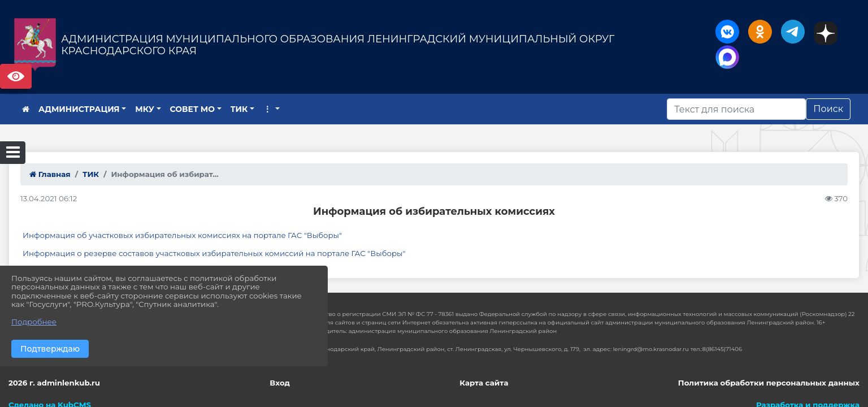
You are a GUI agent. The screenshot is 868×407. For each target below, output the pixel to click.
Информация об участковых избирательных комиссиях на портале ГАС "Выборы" (182, 235)
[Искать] (736, 109)
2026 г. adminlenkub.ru (54, 383)
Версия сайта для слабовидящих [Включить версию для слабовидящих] (16, 76)
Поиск (828, 109)
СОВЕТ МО (193, 109)
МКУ (145, 109)
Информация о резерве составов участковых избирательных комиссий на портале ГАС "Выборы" (214, 253)
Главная (50, 174)
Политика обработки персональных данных (769, 383)
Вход (280, 383)
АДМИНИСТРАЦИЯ (79, 109)
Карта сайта (484, 383)
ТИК (239, 109)
